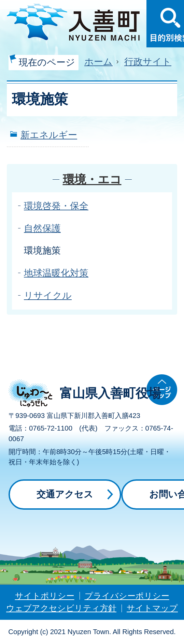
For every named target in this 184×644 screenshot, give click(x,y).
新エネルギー (49, 135)
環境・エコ (92, 179)
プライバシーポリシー (127, 596)
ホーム (98, 62)
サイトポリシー (45, 596)
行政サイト (148, 62)
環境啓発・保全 (56, 206)
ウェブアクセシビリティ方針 (61, 608)
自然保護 (42, 228)
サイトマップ (152, 608)
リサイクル (48, 295)
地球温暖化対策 (56, 273)
